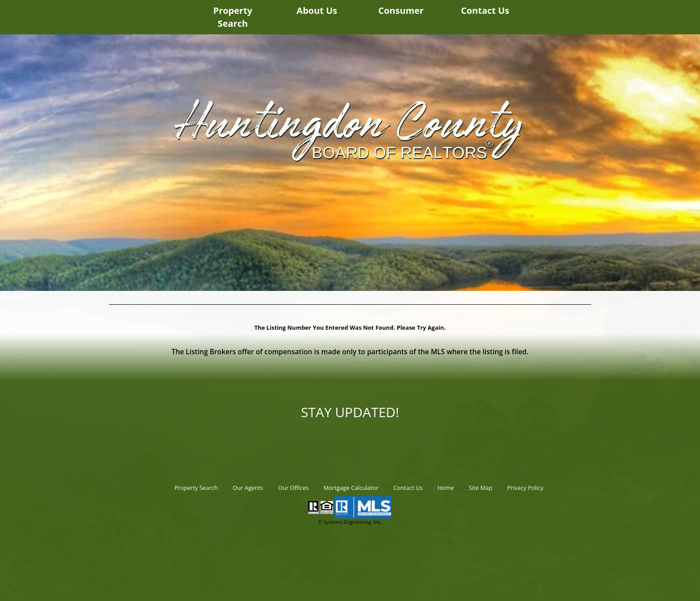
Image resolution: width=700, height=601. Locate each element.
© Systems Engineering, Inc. (350, 522)
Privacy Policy (525, 488)
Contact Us (485, 10)
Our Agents (248, 488)
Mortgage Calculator (351, 488)
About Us (317, 10)
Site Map (481, 488)
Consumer (401, 10)
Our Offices (294, 488)
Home (446, 488)
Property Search (233, 17)
